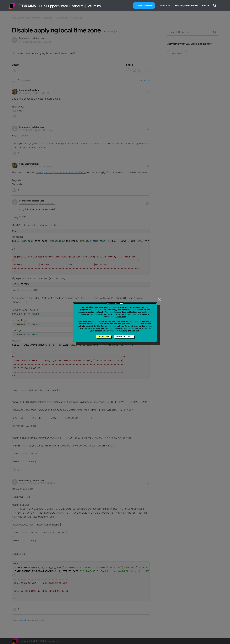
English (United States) (186, 6)
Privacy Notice (108, 326)
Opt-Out (136, 331)
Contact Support (144, 6)
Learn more (121, 317)
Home (22, 6)
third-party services (94, 329)
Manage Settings (124, 336)
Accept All (104, 336)
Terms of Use (131, 326)
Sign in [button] (205, 6)
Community (165, 6)
